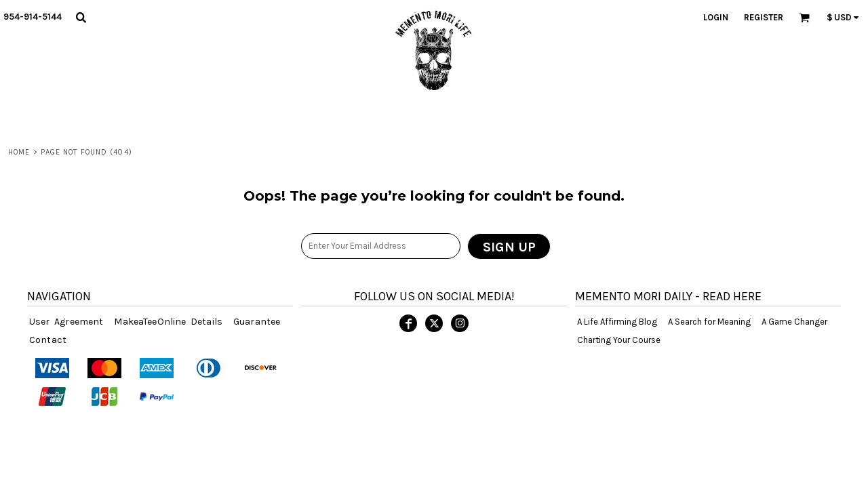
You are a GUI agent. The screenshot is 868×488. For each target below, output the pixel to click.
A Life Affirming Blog (617, 322)
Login (716, 17)
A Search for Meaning (709, 322)
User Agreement (66, 322)
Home (19, 152)
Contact (48, 340)
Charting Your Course (619, 340)
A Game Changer (794, 322)
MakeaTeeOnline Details (168, 322)
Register (764, 17)
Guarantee (257, 322)
